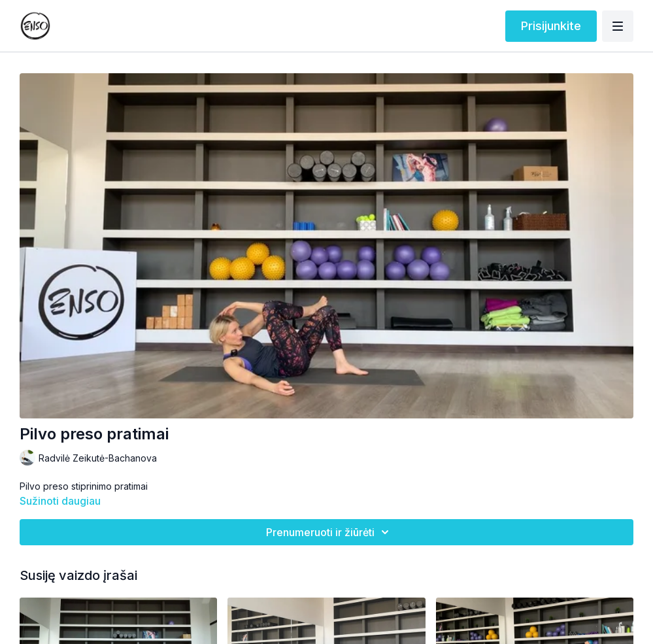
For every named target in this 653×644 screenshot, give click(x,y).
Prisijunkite (551, 26)
